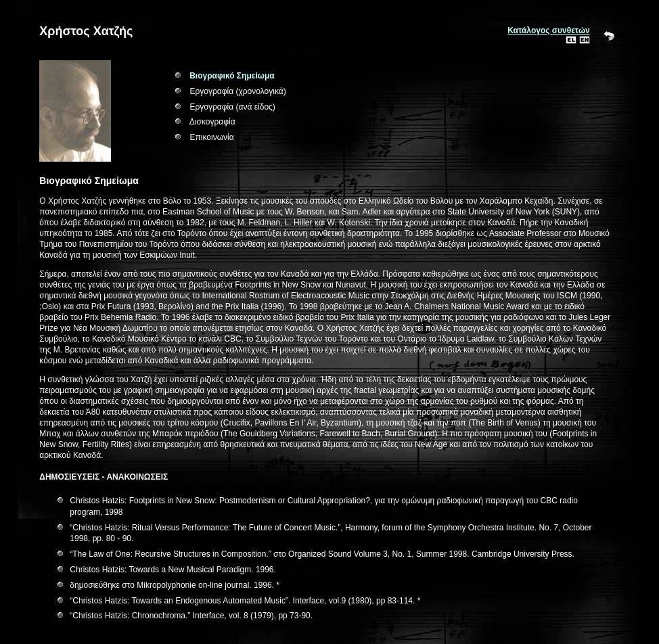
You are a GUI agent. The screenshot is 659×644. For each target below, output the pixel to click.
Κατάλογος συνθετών (548, 30)
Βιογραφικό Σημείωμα (232, 76)
